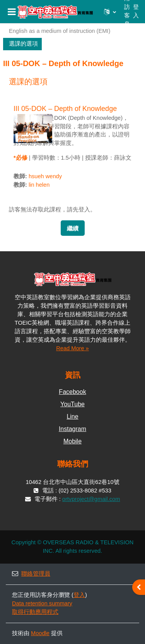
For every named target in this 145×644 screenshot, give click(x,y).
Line (72, 417)
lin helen (39, 185)
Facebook (72, 392)
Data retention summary (42, 603)
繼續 (73, 228)
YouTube (72, 404)
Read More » (72, 348)
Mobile (72, 441)
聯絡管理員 (31, 574)
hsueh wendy (45, 176)
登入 (136, 11)
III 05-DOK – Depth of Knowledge (65, 109)
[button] (110, 12)
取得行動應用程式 (35, 612)
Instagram (72, 429)
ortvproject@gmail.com (91, 499)
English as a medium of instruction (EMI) (60, 31)
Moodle (40, 633)
